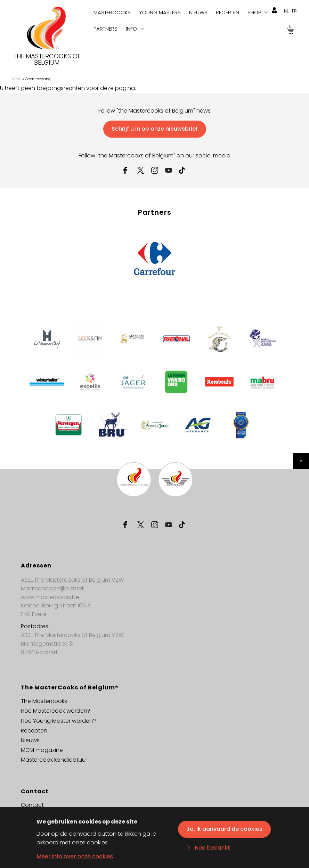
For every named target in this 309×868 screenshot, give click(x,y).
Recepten (227, 12)
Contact (32, 805)
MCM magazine (42, 750)
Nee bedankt (212, 850)
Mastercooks (112, 12)
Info (131, 29)
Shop (254, 12)
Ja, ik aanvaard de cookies (224, 831)
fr (294, 11)
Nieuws (198, 12)
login (274, 10)
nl (286, 11)
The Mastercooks (44, 701)
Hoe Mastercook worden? (56, 711)
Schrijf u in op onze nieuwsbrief (155, 129)
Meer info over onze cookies (75, 858)
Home (16, 79)
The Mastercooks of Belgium (47, 59)
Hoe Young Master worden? (58, 721)
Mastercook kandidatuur (54, 760)
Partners (105, 29)
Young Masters (160, 12)
